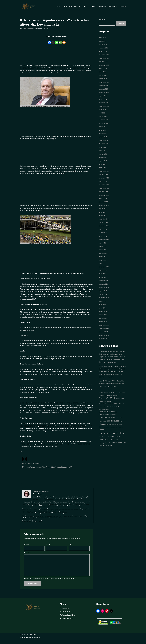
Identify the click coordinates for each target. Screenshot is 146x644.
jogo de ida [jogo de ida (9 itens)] (114, 430)
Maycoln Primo (104, 384)
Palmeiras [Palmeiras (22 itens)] (103, 443)
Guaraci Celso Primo (28, 28)
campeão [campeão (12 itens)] (121, 407)
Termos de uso (113, 6)
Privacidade (102, 6)
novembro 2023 (104, 107)
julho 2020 (102, 166)
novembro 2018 (104, 190)
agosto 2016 (103, 231)
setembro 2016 (104, 228)
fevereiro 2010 (104, 321)
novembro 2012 (104, 283)
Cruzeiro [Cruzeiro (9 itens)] (119, 421)
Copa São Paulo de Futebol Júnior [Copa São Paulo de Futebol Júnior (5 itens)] (107, 418)
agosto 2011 (103, 304)
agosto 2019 (103, 183)
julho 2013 (102, 276)
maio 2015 (102, 245)
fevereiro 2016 (104, 235)
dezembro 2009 (104, 328)
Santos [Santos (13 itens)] (115, 446)
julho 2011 (102, 307)
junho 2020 (103, 169)
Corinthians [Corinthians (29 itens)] (104, 421)
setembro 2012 (104, 290)
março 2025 (103, 76)
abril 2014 (102, 266)
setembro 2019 (104, 179)
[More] (64, 41)
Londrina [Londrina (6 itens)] (101, 433)
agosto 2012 (103, 293)
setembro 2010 (104, 314)
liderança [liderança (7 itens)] (120, 430)
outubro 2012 (103, 286)
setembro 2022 (104, 124)
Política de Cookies (66, 623)
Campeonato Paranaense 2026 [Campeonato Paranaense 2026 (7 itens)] (108, 407)
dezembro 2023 (104, 103)
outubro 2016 (103, 224)
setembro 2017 (104, 207)
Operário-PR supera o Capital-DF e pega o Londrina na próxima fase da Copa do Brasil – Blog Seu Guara (113, 372)
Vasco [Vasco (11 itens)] (110, 449)
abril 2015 (102, 248)
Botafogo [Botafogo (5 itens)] (110, 398)
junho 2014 (103, 259)
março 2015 (103, 252)
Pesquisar (102, 19)
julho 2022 (102, 131)
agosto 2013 (103, 273)
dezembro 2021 (104, 141)
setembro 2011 (104, 300)
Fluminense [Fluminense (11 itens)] (112, 428)
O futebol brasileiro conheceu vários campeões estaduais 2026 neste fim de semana (112, 362)
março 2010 (103, 317)
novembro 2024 (104, 86)
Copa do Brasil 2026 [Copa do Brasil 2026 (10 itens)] (112, 410)
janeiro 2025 (103, 79)
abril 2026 (102, 41)
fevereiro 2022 (104, 134)
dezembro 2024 (104, 83)
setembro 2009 (104, 338)
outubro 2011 (103, 297)
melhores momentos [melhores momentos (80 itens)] (111, 436)
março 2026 (103, 45)
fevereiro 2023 (104, 121)
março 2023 (103, 117)
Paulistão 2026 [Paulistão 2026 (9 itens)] (113, 443)
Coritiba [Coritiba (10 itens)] (113, 421)
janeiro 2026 (103, 52)
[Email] (60, 41)
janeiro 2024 (103, 100)
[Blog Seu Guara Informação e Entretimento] (29, 6)
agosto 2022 (103, 128)
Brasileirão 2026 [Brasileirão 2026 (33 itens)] (107, 401)
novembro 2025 (104, 58)
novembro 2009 (104, 331)
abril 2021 (102, 152)
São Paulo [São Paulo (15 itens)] (103, 449)
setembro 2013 (104, 269)
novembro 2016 (104, 221)
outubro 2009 (103, 335)
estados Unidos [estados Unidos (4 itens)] (102, 424)
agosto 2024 (103, 96)
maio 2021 (102, 148)
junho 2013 (103, 279)
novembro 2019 (104, 172)
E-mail (49, 549)
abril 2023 (102, 114)
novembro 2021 (104, 145)
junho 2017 (103, 217)
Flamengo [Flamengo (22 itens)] (103, 427)
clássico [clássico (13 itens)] (102, 410)
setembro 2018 (104, 197)
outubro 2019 (103, 176)
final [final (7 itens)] (121, 424)
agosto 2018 (103, 200)
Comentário (28, 557)
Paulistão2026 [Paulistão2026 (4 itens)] (122, 444)
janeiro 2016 (103, 238)
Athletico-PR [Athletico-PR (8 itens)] (103, 398)
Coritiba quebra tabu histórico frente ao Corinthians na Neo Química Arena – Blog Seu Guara (112, 357)
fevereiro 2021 (104, 159)
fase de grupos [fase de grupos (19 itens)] (113, 424)
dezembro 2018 (104, 186)
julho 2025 (102, 72)
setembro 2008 (104, 342)
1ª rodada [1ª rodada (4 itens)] (101, 396)
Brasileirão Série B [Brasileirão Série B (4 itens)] (120, 402)
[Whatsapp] (57, 41)
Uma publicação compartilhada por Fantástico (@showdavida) (48, 472)
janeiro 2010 (103, 324)
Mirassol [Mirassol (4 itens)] (101, 440)
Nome (26, 549)
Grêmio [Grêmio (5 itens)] (101, 431)
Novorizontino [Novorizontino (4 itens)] (107, 440)
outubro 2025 (103, 62)
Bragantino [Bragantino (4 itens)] (115, 398)
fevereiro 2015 (104, 255)
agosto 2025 (103, 69)
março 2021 (103, 155)
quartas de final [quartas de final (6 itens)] (107, 446)
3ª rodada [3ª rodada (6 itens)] (112, 396)
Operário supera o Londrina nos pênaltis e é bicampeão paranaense (111, 377)
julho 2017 (102, 214)
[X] (53, 41)
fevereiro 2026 (104, 48)
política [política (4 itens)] (101, 446)
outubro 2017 (103, 204)
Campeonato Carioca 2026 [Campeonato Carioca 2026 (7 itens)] (107, 405)
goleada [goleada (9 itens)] (120, 428)
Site (70, 549)
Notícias (77, 6)
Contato (123, 6)
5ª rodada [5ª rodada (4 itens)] (123, 396)
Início (58, 6)
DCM (37, 66)
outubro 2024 (103, 90)
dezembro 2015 (104, 241)
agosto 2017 (103, 210)
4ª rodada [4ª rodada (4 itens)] (118, 396)
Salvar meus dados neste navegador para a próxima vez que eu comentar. (50, 583)
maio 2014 (102, 262)
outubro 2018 (103, 193)
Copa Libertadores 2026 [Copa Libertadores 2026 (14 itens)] (108, 415)
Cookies (92, 6)
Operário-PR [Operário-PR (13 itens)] (115, 440)
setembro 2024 (104, 93)
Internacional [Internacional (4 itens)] (106, 431)
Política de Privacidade (68, 620)
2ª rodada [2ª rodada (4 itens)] (106, 396)
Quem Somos (67, 6)
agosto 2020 (103, 162)
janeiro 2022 (103, 138)
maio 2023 (102, 110)
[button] (87, 6)
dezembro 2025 (104, 55)
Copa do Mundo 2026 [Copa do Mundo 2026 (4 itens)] (104, 413)
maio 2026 (102, 38)
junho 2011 (103, 311)
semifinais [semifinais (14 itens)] (122, 446)
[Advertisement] (57, 54)
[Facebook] (49, 41)
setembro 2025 (104, 65)
